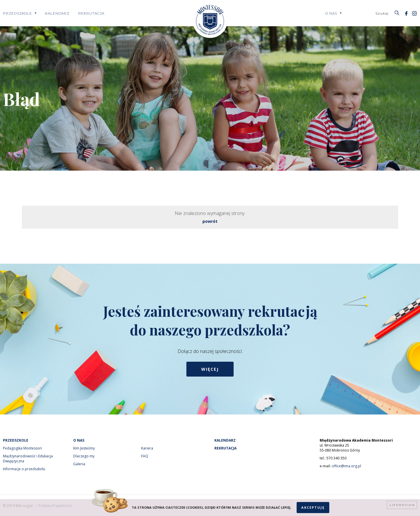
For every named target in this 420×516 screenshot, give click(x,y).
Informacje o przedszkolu (24, 469)
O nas (331, 13)
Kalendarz (57, 13)
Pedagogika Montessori (22, 448)
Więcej (210, 369)
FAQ (145, 456)
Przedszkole (17, 13)
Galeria (79, 464)
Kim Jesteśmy (84, 448)
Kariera (147, 448)
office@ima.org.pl (346, 466)
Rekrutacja (91, 13)
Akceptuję (313, 507)
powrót (210, 221)
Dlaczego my (84, 456)
